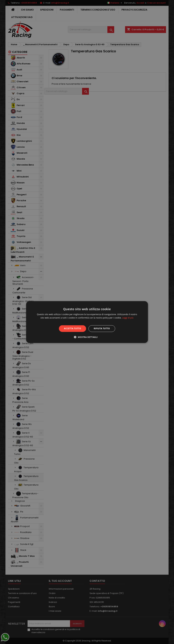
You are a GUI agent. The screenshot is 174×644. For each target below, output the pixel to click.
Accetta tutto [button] (73, 328)
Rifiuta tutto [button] (102, 328)
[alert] (87, 322)
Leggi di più (128, 318)
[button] (87, 337)
